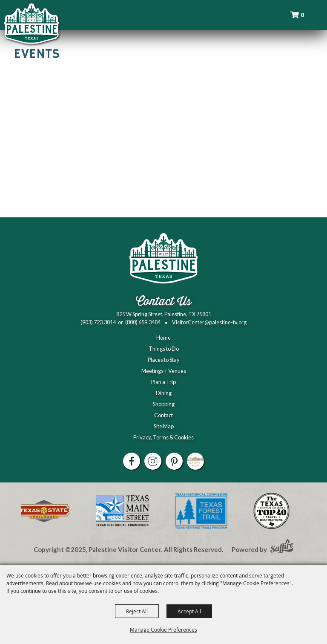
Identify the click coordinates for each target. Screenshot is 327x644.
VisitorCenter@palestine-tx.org (209, 322)
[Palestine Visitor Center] (32, 23)
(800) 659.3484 (143, 322)
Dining (164, 393)
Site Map (164, 426)
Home (163, 338)
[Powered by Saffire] (282, 547)
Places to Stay (164, 360)
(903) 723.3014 (98, 322)
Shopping (164, 404)
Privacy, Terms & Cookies (163, 437)
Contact (163, 415)
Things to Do (164, 349)
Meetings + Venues (164, 371)
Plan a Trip (163, 382)
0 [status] (303, 15)
